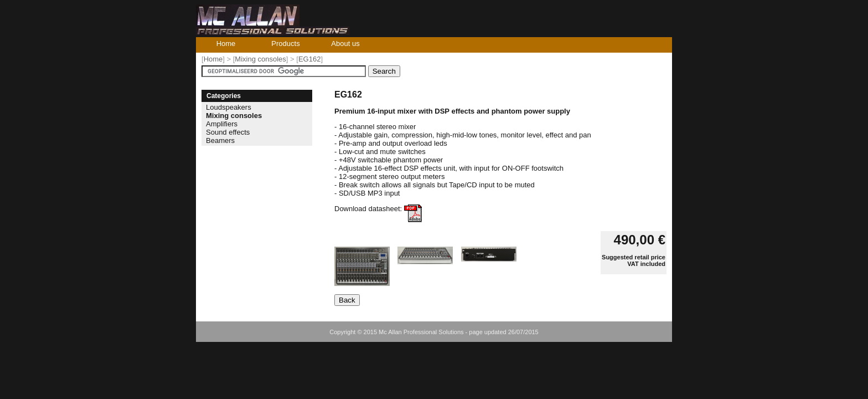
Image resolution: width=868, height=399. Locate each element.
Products (285, 44)
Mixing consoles (260, 59)
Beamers (220, 140)
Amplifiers (222, 124)
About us (345, 44)
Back (347, 300)
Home (226, 44)
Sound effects (228, 132)
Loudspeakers (229, 107)
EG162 (309, 59)
